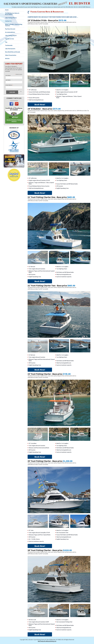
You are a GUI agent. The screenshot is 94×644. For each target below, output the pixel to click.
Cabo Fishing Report (11, 36)
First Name (8, 75)
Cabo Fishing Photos (11, 18)
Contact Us (8, 21)
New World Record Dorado (13, 52)
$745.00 (67, 374)
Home (7, 10)
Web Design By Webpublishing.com (47, 641)
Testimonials (9, 45)
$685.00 (71, 197)
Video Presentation (11, 55)
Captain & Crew (10, 39)
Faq (6, 42)
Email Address (9, 85)
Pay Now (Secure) (10, 29)
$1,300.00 (68, 461)
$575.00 (62, 20)
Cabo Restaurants (10, 49)
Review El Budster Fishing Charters (14, 121)
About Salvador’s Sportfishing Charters (14, 25)
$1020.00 (67, 550)
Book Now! (40, 104)
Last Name (8, 80)
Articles (7, 59)
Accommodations (10, 32)
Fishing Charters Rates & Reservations (12, 14)
